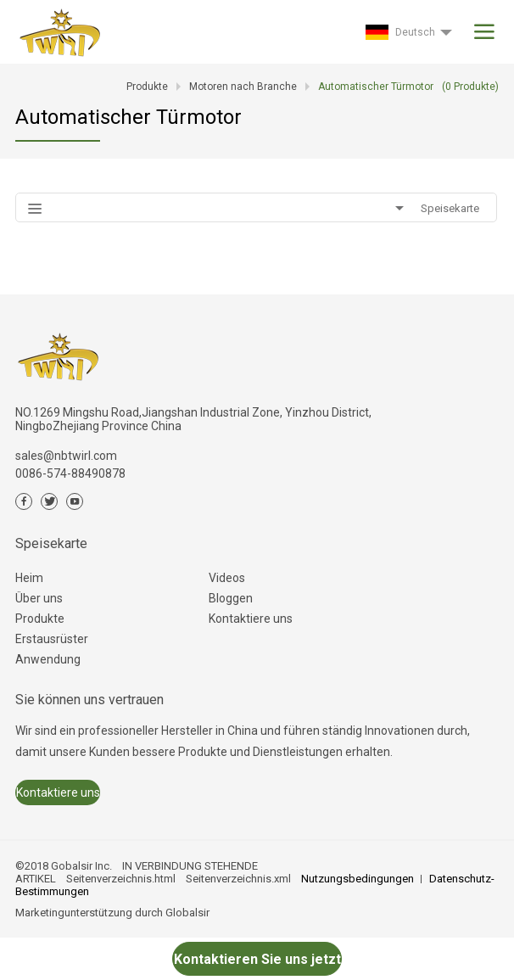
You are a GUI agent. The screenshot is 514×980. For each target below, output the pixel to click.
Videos (227, 578)
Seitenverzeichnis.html (121, 879)
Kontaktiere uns (251, 619)
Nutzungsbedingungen (358, 879)
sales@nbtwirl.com (66, 456)
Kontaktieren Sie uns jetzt (257, 959)
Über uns (39, 598)
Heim (29, 578)
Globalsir (187, 913)
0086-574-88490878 (70, 473)
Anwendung (48, 659)
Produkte (40, 619)
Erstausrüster (52, 639)
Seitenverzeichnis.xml (238, 879)
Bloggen (231, 598)
